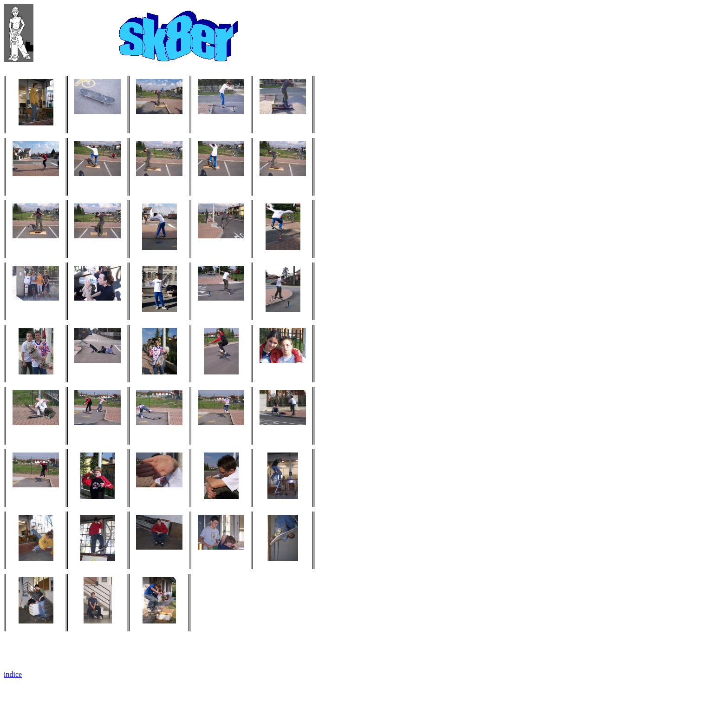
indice (13, 674)
